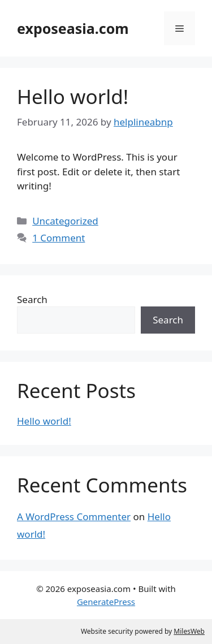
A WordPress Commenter (74, 517)
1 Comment (59, 238)
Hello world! (73, 96)
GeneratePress (106, 602)
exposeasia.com (73, 28)
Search (32, 299)
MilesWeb (189, 631)
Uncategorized (65, 221)
